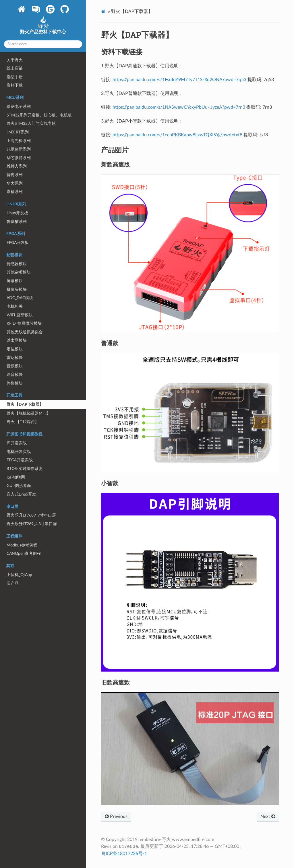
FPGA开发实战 (20, 460)
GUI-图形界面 (19, 486)
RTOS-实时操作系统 (25, 469)
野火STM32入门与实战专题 (31, 124)
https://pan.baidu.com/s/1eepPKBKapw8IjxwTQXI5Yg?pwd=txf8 (177, 135)
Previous (116, 817)
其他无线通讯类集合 (25, 332)
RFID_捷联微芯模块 (24, 323)
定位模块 (15, 349)
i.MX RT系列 (18, 132)
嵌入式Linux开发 (21, 494)
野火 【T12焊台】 (23, 422)
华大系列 (15, 183)
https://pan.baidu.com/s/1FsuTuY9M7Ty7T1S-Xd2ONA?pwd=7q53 (179, 80)
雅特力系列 (17, 166)
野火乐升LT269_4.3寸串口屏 (32, 524)
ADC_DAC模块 (20, 298)
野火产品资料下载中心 (43, 27)
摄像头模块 (17, 289)
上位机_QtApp (19, 575)
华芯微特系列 (19, 158)
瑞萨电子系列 (19, 107)
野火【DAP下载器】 (25, 405)
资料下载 (15, 85)
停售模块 (15, 383)
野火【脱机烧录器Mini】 (29, 413)
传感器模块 (17, 264)
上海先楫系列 (19, 141)
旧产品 (13, 583)
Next (268, 817)
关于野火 (15, 60)
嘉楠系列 (15, 192)
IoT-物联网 (16, 477)
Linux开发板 (17, 213)
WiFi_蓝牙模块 (20, 315)
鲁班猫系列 (17, 222)
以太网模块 (17, 340)
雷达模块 (15, 358)
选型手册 (15, 77)
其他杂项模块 (19, 272)
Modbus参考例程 (22, 545)
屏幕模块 (15, 281)
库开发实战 (17, 443)
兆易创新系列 (19, 149)
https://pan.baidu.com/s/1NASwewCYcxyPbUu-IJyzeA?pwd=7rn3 (179, 107)
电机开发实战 (19, 452)
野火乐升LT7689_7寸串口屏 (31, 515)
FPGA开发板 (18, 243)
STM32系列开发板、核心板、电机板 (39, 115)
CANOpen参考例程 (24, 554)
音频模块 (15, 366)
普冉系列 (15, 175)
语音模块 (15, 375)
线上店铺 (15, 68)
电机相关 (15, 306)
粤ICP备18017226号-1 (124, 854)
